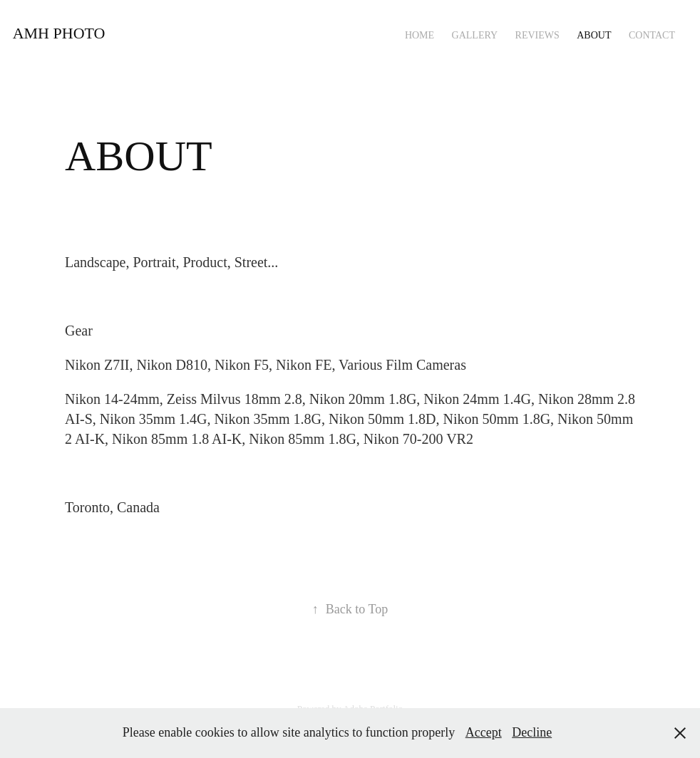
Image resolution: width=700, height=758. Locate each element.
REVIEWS (537, 35)
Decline (532, 732)
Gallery (475, 35)
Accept (484, 732)
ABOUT (594, 35)
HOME (420, 35)
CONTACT (652, 35)
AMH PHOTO (59, 33)
